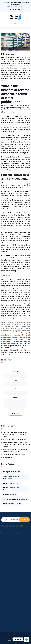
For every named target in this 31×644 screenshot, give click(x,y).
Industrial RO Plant (10, 494)
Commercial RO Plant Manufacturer (15, 499)
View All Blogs (7, 458)
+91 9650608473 (24, 2)
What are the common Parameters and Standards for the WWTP (16, 451)
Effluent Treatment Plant (11, 483)
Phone (15, 380)
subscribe (24, 520)
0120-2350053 (14, 2)
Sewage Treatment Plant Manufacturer (11, 477)
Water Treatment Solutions (12, 504)
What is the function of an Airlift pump (15, 440)
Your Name (15, 371)
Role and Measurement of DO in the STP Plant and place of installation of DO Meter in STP (16, 445)
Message (15, 398)
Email (15, 389)
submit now (16, 413)
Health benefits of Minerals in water (14, 455)
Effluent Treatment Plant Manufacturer (11, 489)
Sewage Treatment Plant (11, 472)
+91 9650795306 (16, 5)
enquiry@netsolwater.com (16, 7)
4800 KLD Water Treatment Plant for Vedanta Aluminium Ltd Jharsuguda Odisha (15, 435)
